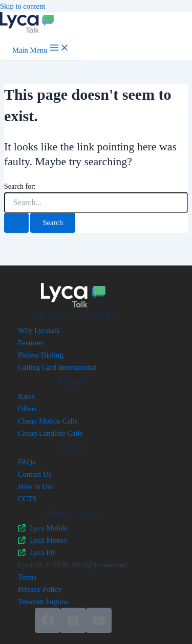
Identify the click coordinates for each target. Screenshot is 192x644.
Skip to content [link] (23, 6)
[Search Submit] (16, 223)
